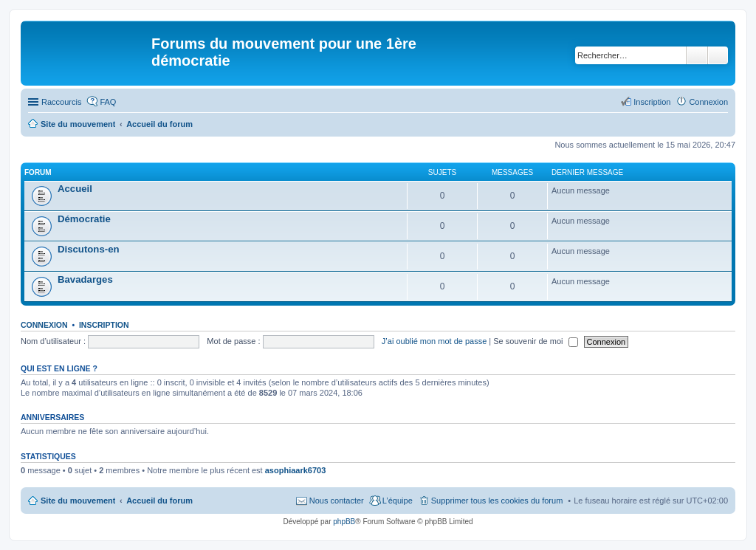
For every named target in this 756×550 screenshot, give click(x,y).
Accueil (75, 189)
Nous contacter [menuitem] (337, 501)
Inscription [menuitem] (652, 102)
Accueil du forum (159, 501)
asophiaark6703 (296, 470)
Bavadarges (85, 279)
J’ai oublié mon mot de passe (434, 341)
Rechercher (697, 55)
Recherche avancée (718, 55)
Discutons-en (89, 249)
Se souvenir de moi (535, 341)
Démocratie (84, 219)
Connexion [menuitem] (708, 102)
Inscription (104, 325)
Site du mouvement (78, 501)
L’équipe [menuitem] (398, 501)
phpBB (344, 522)
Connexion (44, 325)
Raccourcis (61, 102)
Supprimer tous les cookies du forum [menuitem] (497, 501)
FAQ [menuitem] (108, 102)
